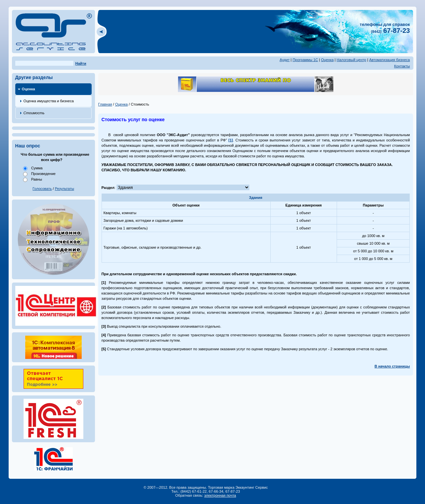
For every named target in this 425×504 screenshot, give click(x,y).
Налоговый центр (351, 60)
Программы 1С (305, 60)
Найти (81, 63)
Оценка (327, 60)
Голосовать (42, 189)
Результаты (64, 189)
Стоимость (34, 113)
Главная (105, 104)
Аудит (285, 60)
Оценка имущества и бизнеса (49, 101)
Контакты (402, 66)
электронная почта (220, 495)
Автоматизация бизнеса (390, 60)
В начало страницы (392, 366)
